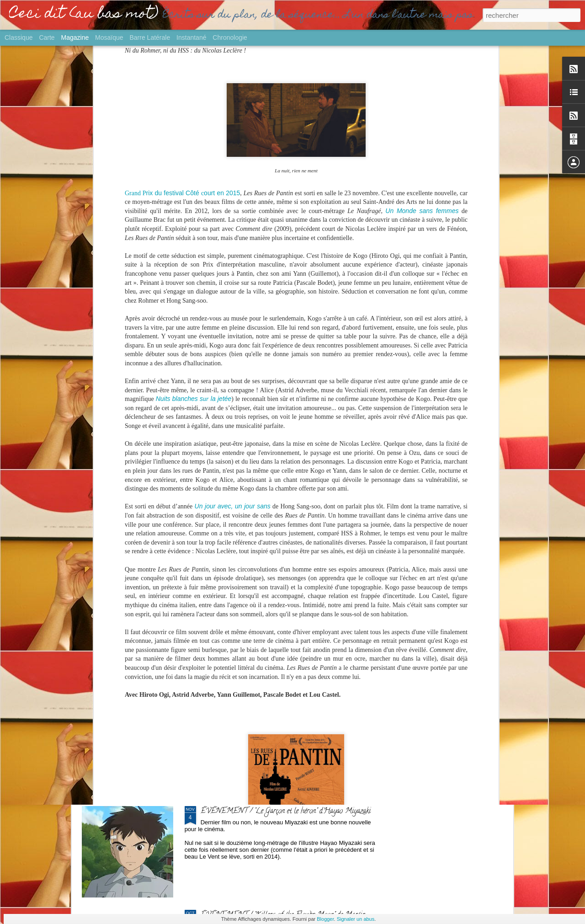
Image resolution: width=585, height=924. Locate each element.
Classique (19, 37)
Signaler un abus (356, 919)
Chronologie (230, 37)
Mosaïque (109, 37)
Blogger (325, 919)
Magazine (75, 37)
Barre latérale (150, 37)
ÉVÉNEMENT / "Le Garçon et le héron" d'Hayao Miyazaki (286, 812)
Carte (47, 37)
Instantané (191, 37)
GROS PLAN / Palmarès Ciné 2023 (254, 708)
